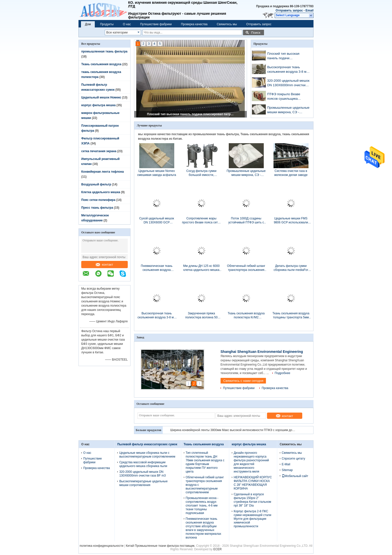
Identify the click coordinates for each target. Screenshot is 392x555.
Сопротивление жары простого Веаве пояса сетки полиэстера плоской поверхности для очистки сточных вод (201, 221)
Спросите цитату (293, 459)
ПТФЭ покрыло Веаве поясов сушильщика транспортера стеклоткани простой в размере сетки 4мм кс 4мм (287, 97)
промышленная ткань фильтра (104, 51)
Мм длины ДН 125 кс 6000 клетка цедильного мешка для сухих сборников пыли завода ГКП (201, 268)
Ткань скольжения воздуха (101, 64)
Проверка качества (194, 24)
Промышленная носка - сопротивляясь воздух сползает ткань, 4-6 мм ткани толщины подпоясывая (202, 506)
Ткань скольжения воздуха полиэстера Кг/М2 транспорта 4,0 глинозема (246, 315)
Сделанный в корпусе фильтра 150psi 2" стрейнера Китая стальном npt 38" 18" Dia (252, 500)
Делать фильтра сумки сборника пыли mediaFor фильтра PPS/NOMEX (291, 268)
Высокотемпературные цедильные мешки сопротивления (143, 483)
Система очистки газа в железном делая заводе (291, 173)
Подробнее (282, 373)
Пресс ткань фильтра (97, 208)
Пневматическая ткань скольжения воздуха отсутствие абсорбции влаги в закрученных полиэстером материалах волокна (157, 268)
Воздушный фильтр (96, 184)
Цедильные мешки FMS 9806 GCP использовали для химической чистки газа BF (291, 221)
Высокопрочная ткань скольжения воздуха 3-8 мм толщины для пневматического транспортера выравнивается (288, 70)
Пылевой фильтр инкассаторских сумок (147, 444)
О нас (127, 24)
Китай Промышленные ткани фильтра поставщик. (161, 546)
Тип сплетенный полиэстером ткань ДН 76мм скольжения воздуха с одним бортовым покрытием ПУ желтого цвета (205, 462)
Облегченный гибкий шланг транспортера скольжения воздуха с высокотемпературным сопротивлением (246, 268)
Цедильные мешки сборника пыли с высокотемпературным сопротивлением (147, 455)
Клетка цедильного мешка (101, 192)
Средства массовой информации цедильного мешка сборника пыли (143, 464)
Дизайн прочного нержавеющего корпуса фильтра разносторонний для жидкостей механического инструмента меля (251, 462)
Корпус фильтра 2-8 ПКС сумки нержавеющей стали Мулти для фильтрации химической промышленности (252, 519)
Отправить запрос (290, 10)
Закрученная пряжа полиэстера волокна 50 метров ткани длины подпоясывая (201, 315)
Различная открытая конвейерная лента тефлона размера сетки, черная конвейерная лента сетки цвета (233, 430)
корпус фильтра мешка (98, 105)
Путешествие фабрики (156, 24)
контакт (104, 265)
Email (309, 10)
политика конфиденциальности (102, 546)
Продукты (107, 24)
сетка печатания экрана (99, 151)
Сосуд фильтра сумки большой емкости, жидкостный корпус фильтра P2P (201, 173)
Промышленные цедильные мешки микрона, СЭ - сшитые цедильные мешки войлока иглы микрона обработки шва (288, 110)
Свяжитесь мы (227, 24)
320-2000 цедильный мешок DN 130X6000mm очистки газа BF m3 (288, 83)
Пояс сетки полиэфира (98, 200)
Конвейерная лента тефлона (102, 172)
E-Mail (286, 464)
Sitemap (287, 470)
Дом (88, 24)
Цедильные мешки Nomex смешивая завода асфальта (157, 173)
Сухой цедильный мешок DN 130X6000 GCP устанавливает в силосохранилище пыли (157, 221)
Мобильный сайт (295, 476)
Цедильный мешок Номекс (101, 97)
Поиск (256, 33)
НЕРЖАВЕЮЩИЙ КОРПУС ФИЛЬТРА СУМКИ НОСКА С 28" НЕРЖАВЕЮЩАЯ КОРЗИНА (253, 483)
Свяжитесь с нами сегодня (243, 381)
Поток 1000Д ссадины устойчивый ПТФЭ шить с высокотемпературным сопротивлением (246, 221)
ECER (217, 549)
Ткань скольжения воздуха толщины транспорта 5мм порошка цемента (291, 315)
